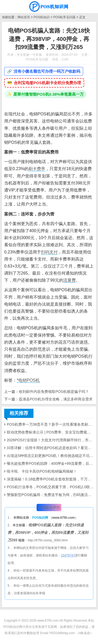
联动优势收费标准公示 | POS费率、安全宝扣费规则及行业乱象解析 (50, 432)
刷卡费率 (37, 169)
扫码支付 (49, 252)
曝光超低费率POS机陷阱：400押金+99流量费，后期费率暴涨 (50, 463)
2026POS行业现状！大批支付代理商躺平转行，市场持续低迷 (50, 440)
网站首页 (24, 17)
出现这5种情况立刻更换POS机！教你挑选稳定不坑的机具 (50, 456)
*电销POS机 (28, 380)
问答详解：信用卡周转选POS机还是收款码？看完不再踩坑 (50, 448)
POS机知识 (42, 17)
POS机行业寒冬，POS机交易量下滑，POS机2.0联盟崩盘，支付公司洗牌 (50, 487)
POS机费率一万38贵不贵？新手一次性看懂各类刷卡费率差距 (50, 424)
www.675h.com (64, 518)
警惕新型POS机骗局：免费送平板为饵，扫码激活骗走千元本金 (50, 495)
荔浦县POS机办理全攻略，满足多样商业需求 (56, 399)
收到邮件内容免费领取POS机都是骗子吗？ (54, 392)
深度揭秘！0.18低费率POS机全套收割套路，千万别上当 (50, 479)
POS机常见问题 (64, 17)
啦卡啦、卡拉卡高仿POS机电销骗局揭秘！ (42, 471)
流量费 (70, 280)
